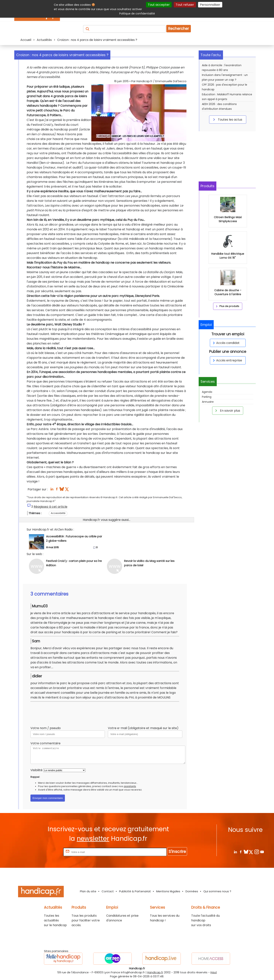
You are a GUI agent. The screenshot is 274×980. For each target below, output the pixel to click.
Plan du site (88, 891)
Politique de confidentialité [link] (137, 14)
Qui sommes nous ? (217, 891)
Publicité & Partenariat (135, 891)
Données (192, 891)
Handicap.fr (155, 972)
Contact (108, 891)
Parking (207, 397)
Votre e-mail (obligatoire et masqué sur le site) (143, 728)
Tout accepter (159, 5)
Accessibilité (58, 513)
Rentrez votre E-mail (47, 852)
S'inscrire (177, 852)
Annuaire (208, 402)
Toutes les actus (227, 119)
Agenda (207, 392)
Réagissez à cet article (51, 507)
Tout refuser (185, 5)
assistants (130, 786)
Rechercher (179, 29)
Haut (214, 972)
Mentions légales (168, 891)
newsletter (93, 839)
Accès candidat (226, 343)
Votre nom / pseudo (46, 728)
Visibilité (36, 770)
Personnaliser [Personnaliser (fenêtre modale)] (210, 5)
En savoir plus (227, 410)
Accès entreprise (227, 360)
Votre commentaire (45, 743)
